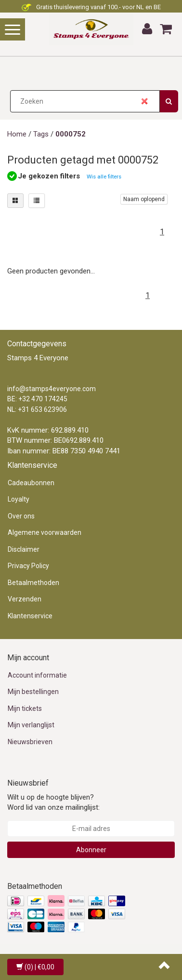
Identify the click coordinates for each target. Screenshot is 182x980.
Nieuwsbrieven (30, 742)
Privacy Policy (28, 566)
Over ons (21, 516)
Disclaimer (24, 549)
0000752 (71, 134)
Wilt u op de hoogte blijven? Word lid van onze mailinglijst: (53, 802)
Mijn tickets (25, 708)
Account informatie (37, 675)
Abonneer (91, 850)
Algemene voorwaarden (45, 532)
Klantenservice (30, 616)
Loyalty (19, 499)
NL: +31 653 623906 (37, 409)
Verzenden (25, 599)
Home (17, 134)
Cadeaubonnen (31, 483)
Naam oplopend (144, 199)
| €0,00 (35, 967)
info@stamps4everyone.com (52, 389)
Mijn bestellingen (33, 692)
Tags (41, 134)
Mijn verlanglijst (31, 725)
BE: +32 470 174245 (37, 399)
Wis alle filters (104, 177)
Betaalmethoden (33, 583)
